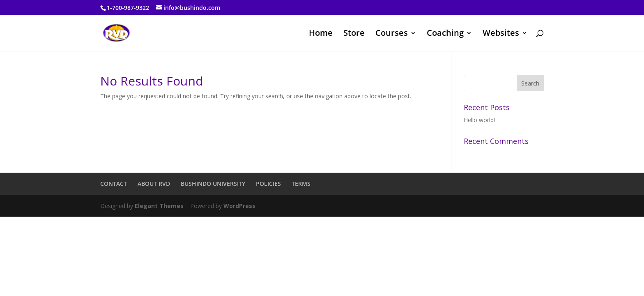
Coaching (445, 34)
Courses (392, 34)
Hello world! (479, 120)
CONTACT (114, 184)
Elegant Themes (159, 206)
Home (321, 34)
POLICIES (268, 184)
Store (354, 34)
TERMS (301, 184)
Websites (501, 34)
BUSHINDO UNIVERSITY (213, 184)
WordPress (239, 206)
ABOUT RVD (154, 184)
